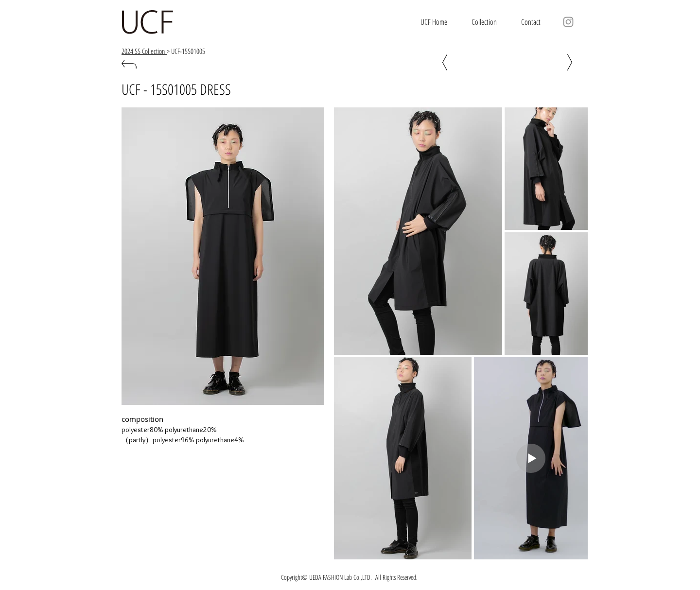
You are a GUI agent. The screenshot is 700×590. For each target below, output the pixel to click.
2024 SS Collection (144, 51)
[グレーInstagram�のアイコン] (568, 22)
